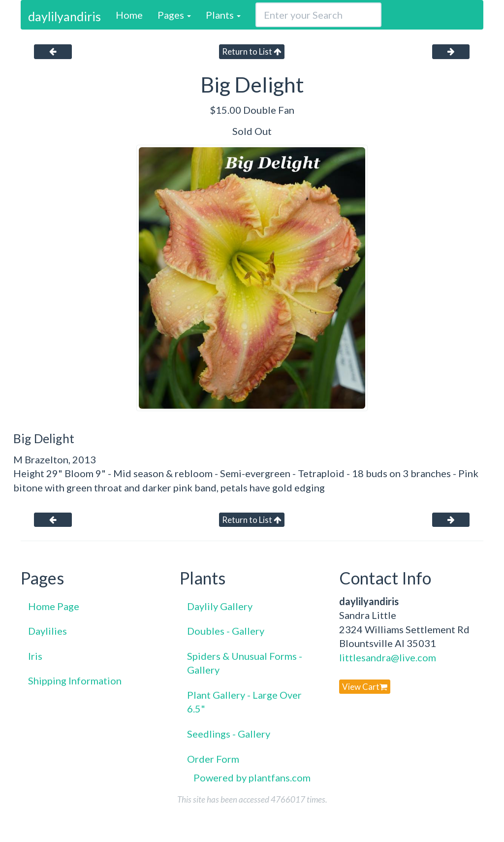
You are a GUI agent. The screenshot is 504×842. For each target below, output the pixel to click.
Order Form (213, 759)
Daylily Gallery (220, 606)
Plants (223, 15)
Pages (174, 15)
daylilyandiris (64, 16)
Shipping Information (75, 680)
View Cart (365, 687)
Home (129, 15)
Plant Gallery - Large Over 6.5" (244, 702)
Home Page (54, 606)
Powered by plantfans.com (252, 777)
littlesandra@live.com (388, 657)
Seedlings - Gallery (229, 734)
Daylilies (47, 631)
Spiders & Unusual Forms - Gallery (245, 663)
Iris (35, 656)
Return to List (252, 51)
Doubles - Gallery (226, 631)
